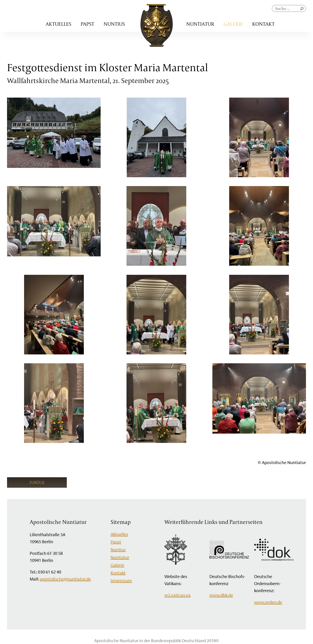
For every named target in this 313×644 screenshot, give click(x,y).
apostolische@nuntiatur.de (65, 579)
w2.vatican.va (178, 595)
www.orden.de (268, 602)
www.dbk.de (221, 595)
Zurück (37, 482)
